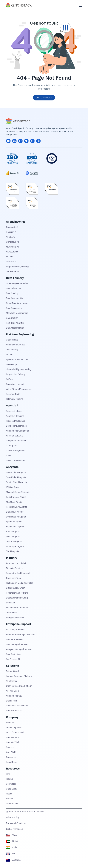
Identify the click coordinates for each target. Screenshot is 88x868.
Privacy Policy (13, 817)
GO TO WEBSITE (44, 98)
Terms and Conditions (16, 823)
